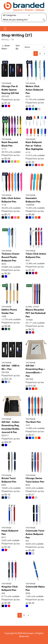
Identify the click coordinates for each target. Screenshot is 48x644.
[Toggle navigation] (5, 29)
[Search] (21, 20)
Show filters (6, 47)
